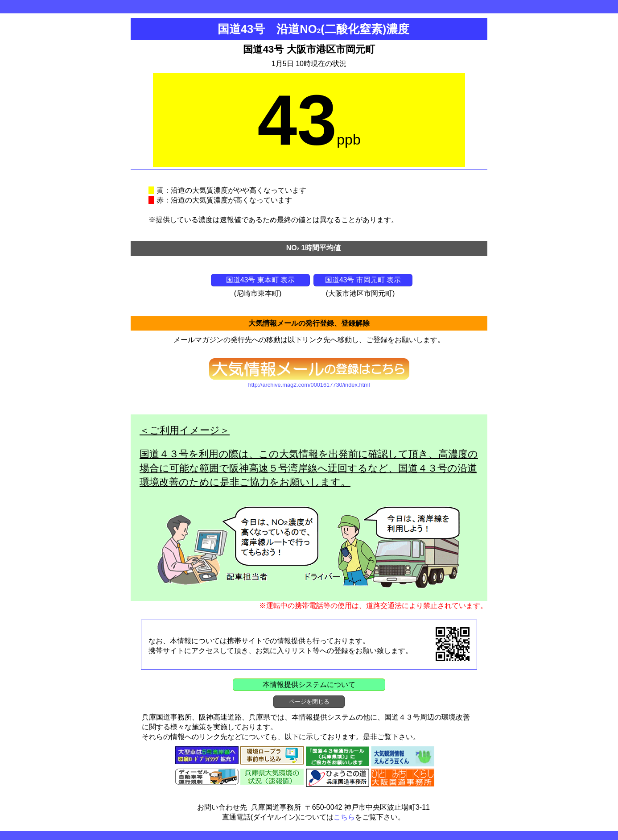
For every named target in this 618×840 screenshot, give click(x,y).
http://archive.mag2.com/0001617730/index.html (309, 385)
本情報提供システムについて (309, 685)
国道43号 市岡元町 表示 (363, 280)
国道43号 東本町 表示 (261, 280)
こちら (344, 817)
